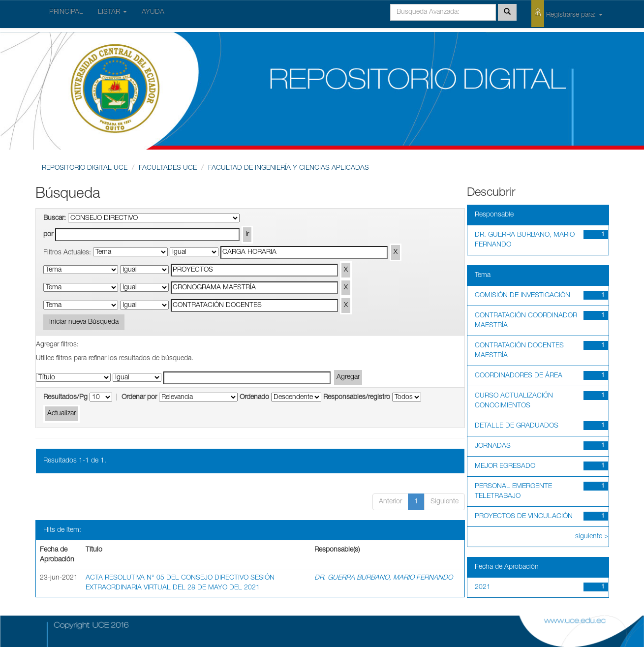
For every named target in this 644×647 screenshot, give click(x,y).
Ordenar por (139, 398)
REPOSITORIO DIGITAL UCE (85, 168)
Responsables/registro (357, 398)
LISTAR (112, 12)
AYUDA (153, 12)
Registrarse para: (567, 14)
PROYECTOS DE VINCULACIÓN (524, 517)
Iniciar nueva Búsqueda (84, 322)
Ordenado (254, 398)
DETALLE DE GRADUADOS (517, 426)
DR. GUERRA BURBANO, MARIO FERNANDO (383, 578)
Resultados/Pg (65, 398)
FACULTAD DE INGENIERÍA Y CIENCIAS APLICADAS (289, 168)
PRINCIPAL (66, 12)
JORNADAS (493, 446)
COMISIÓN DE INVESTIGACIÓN (522, 296)
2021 (483, 587)
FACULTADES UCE (168, 168)
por (48, 235)
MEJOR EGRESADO (505, 466)
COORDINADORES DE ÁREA (519, 376)
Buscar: (55, 218)
